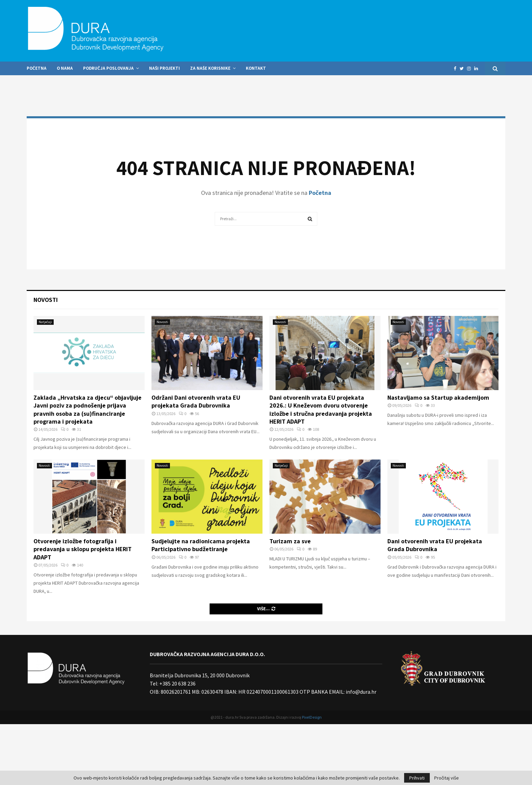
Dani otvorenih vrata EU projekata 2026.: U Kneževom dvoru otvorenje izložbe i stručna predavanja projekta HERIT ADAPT (321, 409)
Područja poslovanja (108, 68)
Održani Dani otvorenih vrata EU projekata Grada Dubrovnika (196, 401)
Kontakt (256, 68)
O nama (65, 68)
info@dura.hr (361, 692)
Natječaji (45, 322)
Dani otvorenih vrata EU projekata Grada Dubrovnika (435, 545)
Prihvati (417, 778)
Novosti (46, 300)
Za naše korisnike (210, 68)
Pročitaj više (447, 778)
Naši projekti (164, 68)
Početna (37, 68)
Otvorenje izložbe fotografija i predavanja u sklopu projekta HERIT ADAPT (83, 549)
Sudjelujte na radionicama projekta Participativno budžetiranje (201, 545)
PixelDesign (312, 717)
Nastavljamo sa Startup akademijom (438, 397)
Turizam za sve (290, 541)
